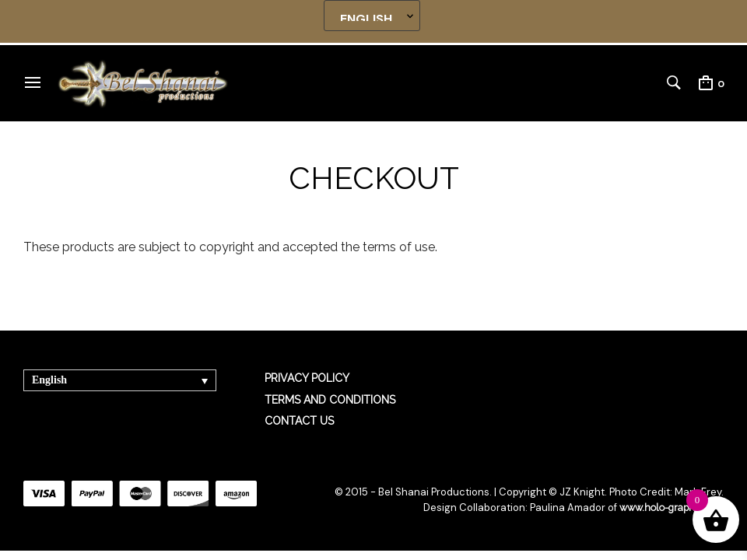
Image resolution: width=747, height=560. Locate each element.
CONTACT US (299, 421)
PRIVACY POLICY (307, 378)
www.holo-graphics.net (669, 507)
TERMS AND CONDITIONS (330, 400)
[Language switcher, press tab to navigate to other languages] (120, 380)
